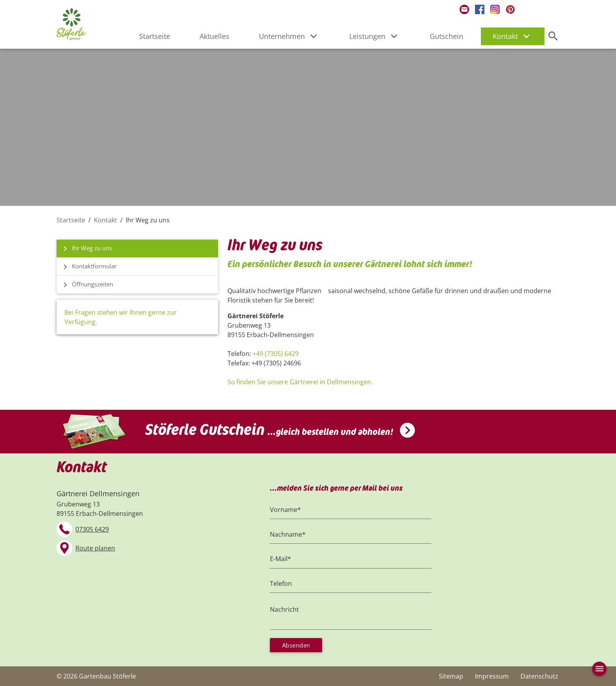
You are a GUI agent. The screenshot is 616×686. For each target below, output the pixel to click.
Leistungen (375, 36)
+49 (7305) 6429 (276, 354)
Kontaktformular (90, 267)
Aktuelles (214, 36)
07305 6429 (92, 526)
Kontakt (513, 36)
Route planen (95, 545)
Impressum (492, 676)
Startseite (155, 36)
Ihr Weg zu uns (87, 249)
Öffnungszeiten (88, 285)
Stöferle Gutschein (269, 427)
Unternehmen (289, 36)
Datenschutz (539, 676)
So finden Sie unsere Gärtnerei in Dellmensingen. (300, 382)
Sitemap (451, 676)
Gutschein (446, 36)
